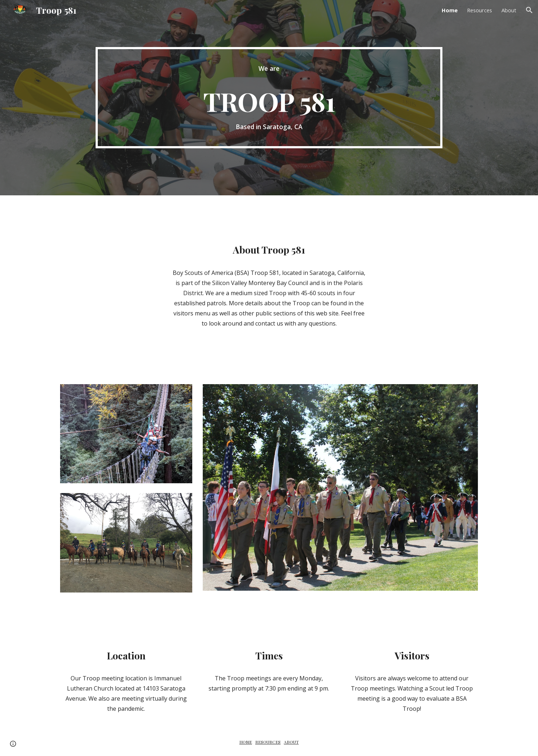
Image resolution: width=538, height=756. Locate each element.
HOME (246, 742)
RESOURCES (268, 742)
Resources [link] (480, 10)
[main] (269, 98)
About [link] (509, 10)
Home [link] (450, 10)
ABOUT (291, 742)
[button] (529, 10)
